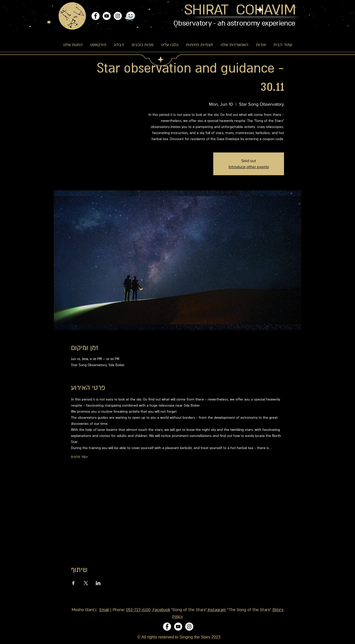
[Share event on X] (86, 583)
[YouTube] (107, 16)
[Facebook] (96, 16)
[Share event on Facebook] (73, 583)
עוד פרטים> (79, 457)
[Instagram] (118, 16)
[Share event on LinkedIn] (98, 583)
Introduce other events (249, 167)
